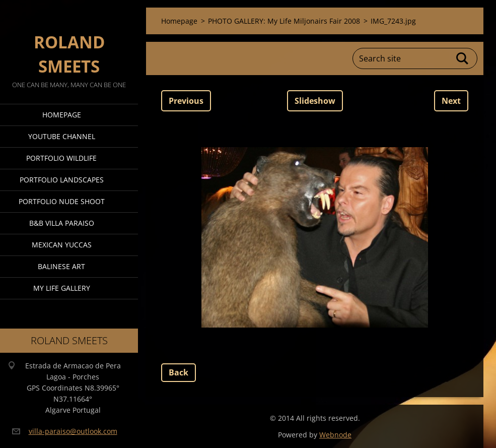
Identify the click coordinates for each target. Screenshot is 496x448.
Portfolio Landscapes (62, 180)
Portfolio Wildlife (61, 158)
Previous (186, 101)
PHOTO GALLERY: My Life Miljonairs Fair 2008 (284, 21)
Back (179, 372)
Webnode (335, 435)
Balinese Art (61, 266)
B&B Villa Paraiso (62, 223)
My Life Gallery (62, 288)
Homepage (62, 115)
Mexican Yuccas (62, 245)
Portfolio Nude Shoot (62, 201)
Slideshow (315, 101)
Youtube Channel (62, 136)
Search (463, 58)
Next (451, 101)
